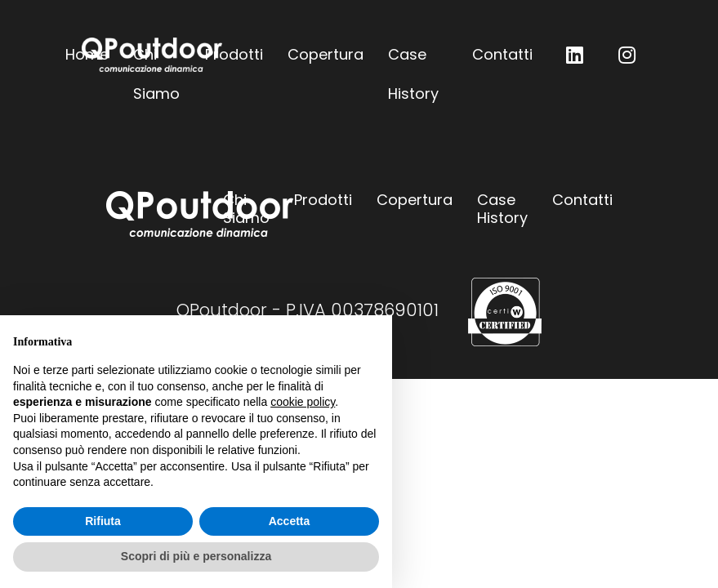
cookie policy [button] (303, 402)
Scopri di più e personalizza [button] (196, 556)
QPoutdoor (152, 55)
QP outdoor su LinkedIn (575, 55)
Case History (413, 59)
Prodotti (234, 54)
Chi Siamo (246, 209)
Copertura (326, 54)
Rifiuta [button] (103, 521)
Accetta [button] (290, 521)
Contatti (502, 54)
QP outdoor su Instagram (627, 55)
